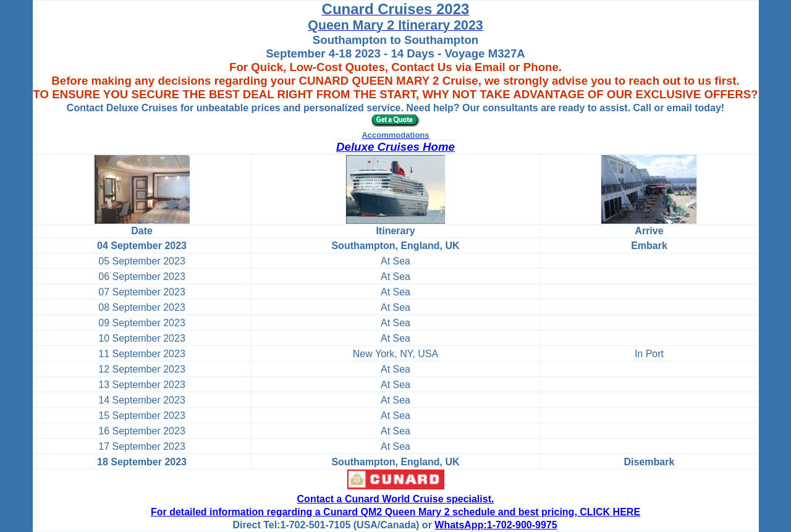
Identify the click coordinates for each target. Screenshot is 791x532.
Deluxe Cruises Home (395, 147)
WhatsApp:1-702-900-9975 (496, 525)
